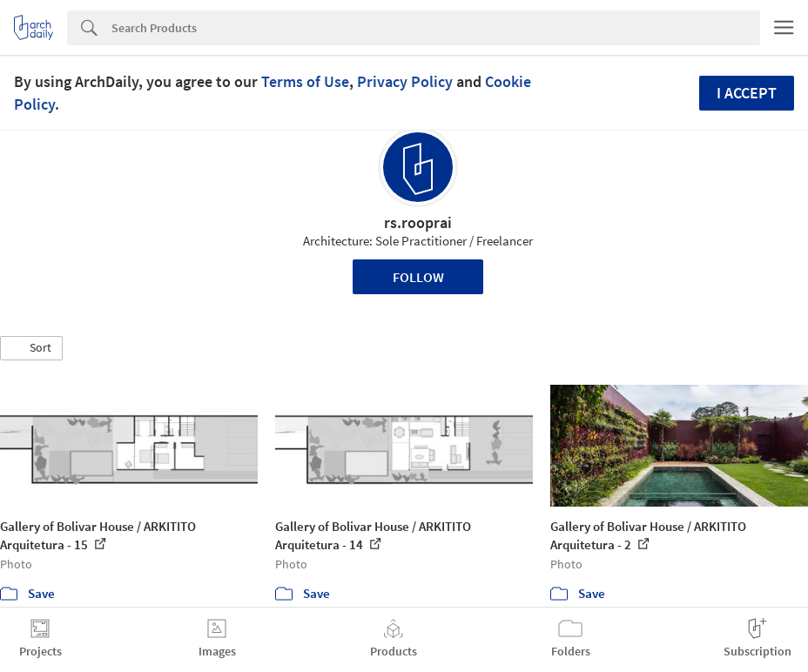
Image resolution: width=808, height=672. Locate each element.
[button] (31, 348)
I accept (747, 93)
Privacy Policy (405, 81)
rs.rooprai (418, 222)
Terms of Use (305, 81)
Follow (418, 277)
